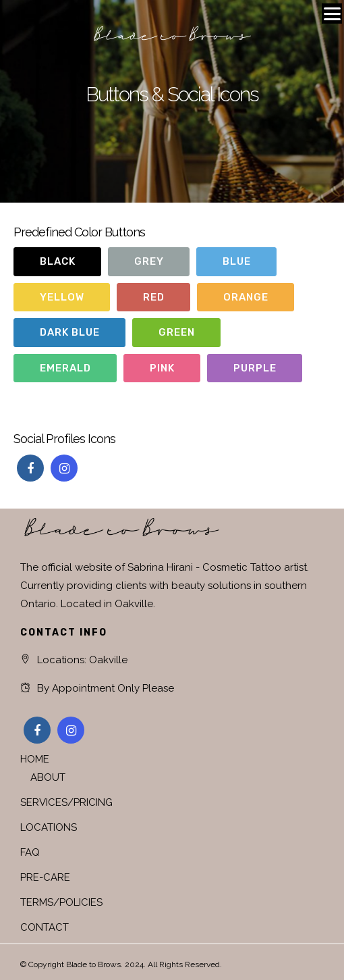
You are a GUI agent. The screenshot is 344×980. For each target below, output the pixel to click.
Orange (246, 297)
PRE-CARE (45, 877)
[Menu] (332, 14)
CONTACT (45, 927)
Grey (149, 261)
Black (58, 261)
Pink (162, 368)
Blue (237, 261)
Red (154, 297)
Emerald (65, 368)
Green (177, 332)
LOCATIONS (49, 827)
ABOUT (48, 777)
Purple (255, 368)
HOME (35, 759)
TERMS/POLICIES (61, 902)
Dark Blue (70, 332)
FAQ (30, 852)
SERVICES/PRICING (66, 802)
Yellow (62, 297)
